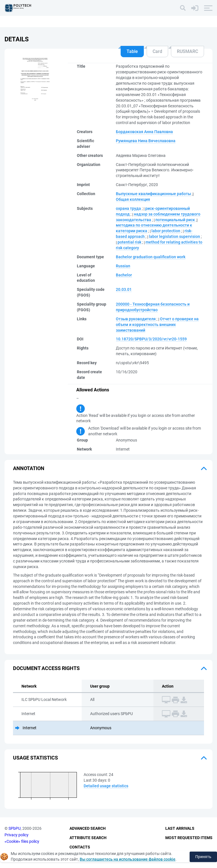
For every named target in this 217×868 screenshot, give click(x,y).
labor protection (166, 231)
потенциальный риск (175, 220)
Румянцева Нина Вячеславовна (146, 141)
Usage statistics (35, 758)
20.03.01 (124, 289)
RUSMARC (187, 51)
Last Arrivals (180, 829)
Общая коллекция (133, 199)
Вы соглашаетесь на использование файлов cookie (128, 859)
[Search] (183, 8)
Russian (123, 266)
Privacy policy (17, 835)
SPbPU (15, 829)
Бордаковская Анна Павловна (144, 132)
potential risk (129, 242)
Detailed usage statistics (106, 786)
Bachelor (124, 275)
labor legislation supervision (174, 236)
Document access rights (46, 668)
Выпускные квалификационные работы (153, 194)
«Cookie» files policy (22, 841)
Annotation (29, 468)
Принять (203, 857)
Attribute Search (88, 838)
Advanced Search (88, 829)
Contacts (80, 847)
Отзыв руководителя (136, 319)
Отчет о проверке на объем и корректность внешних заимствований (157, 325)
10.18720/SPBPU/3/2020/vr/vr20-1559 (151, 339)
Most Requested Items (189, 838)
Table (132, 51)
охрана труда (128, 208)
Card (157, 51)
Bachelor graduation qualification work (151, 257)
